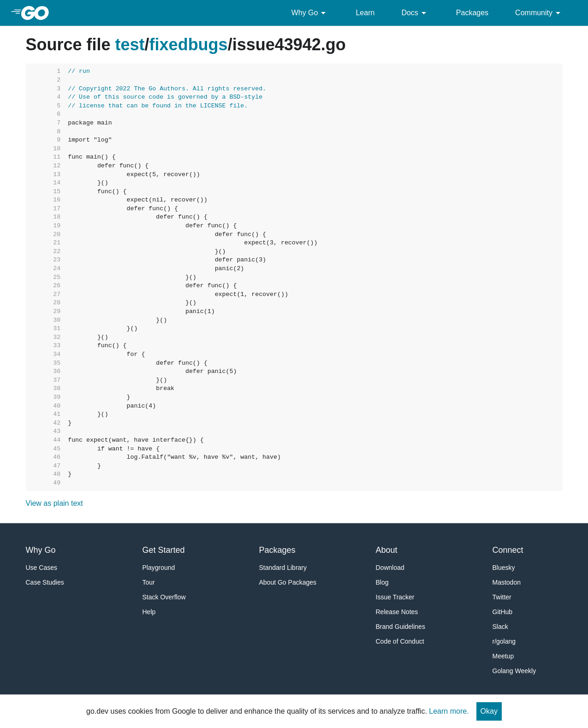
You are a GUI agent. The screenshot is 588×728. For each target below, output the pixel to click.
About (387, 550)
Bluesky (504, 568)
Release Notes (397, 612)
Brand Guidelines (401, 627)
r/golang (504, 641)
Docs (415, 13)
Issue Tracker (395, 597)
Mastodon (507, 582)
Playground (159, 568)
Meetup (503, 656)
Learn (365, 13)
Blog (382, 582)
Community (539, 13)
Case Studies (45, 582)
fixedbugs (189, 44)
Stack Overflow (164, 597)
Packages (472, 13)
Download (390, 568)
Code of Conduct (400, 641)
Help (149, 612)
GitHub (503, 612)
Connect (508, 550)
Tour (149, 582)
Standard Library (283, 568)
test (130, 44)
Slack (500, 627)
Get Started (164, 550)
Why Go (310, 13)
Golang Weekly (514, 671)
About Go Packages (288, 582)
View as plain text (54, 503)
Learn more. (449, 711)
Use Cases (42, 568)
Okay (489, 711)
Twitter (502, 597)
